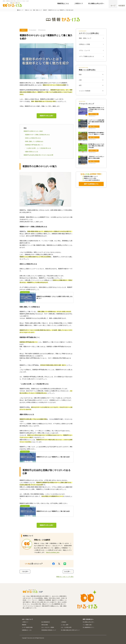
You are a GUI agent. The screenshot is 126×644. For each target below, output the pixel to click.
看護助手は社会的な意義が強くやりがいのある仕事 (38, 155)
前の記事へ (25, 572)
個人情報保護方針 (46, 622)
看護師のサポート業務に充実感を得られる (37, 135)
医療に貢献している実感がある (34, 141)
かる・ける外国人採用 (66, 627)
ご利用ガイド (25, 622)
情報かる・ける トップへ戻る (65, 577)
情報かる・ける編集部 (42, 540)
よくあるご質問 (65, 625)
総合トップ (21, 10)
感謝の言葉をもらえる (32, 152)
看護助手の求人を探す (47, 116)
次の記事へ (68, 572)
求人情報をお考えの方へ (89, 622)
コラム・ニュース (84, 50)
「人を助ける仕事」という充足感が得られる (38, 148)
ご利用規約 (64, 622)
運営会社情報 (45, 625)
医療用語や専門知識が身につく (34, 145)
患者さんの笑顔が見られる (33, 138)
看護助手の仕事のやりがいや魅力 (33, 131)
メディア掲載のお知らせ (87, 56)
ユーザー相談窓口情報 (27, 627)
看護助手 (24, 30)
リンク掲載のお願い (87, 625)
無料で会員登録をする (91, 184)
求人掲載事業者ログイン (89, 627)
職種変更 (24, 625)
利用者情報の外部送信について (49, 630)
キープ (113, 6)
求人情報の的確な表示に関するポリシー (70, 630)
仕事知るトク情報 (84, 44)
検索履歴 (122, 6)
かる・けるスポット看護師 (48, 627)
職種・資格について (85, 38)
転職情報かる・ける (27, 630)
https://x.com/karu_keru (53, 552)
